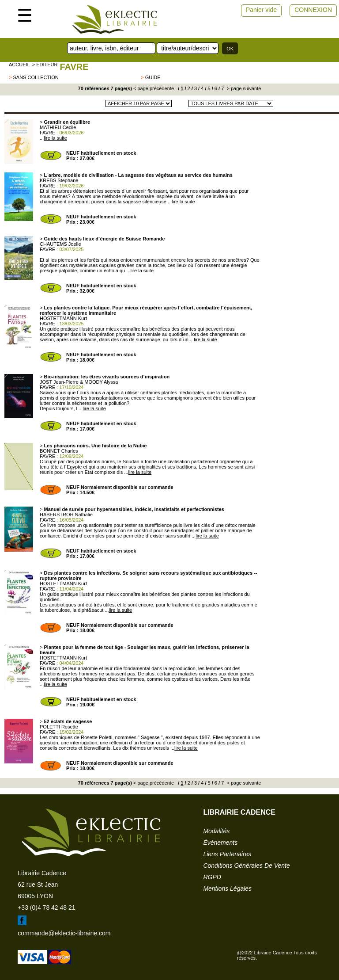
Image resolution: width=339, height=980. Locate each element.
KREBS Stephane (59, 180)
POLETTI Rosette (59, 727)
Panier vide (261, 10)
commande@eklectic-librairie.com (64, 933)
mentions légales (227, 888)
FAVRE (74, 67)
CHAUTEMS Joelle (60, 244)
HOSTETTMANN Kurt (63, 318)
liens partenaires (227, 854)
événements (220, 843)
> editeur (45, 65)
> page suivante (243, 88)
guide (153, 77)
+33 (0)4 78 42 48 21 (46, 908)
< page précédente (154, 88)
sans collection (36, 77)
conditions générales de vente (246, 866)
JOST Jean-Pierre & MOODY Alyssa (79, 382)
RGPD (212, 877)
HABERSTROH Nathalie (66, 515)
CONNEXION (313, 10)
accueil (19, 65)
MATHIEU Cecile (58, 127)
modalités (216, 831)
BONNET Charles (59, 451)
